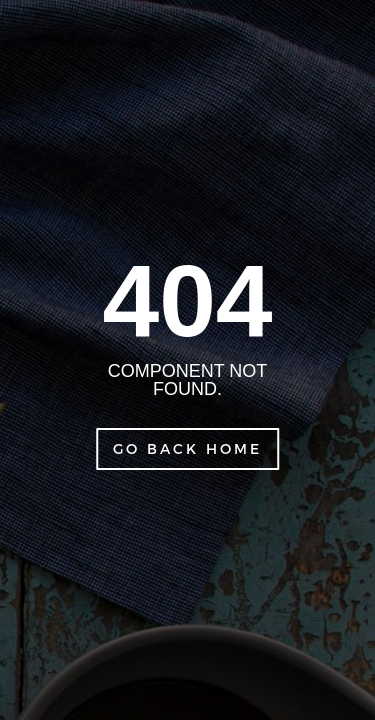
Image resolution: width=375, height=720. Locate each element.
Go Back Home (187, 448)
